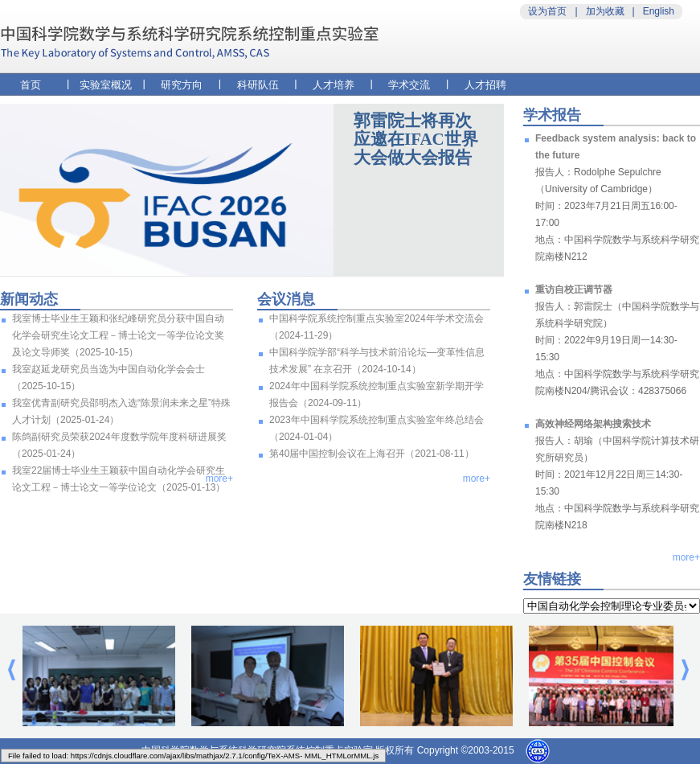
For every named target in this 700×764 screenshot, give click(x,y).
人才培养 (334, 85)
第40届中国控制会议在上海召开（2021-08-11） (372, 454)
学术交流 (409, 85)
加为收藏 (605, 11)
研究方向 (182, 85)
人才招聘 (485, 85)
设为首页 (547, 11)
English (659, 11)
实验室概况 (106, 85)
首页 (31, 85)
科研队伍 (258, 85)
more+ (219, 479)
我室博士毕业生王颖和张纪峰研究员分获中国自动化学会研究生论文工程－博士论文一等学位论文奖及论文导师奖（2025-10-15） (118, 335)
